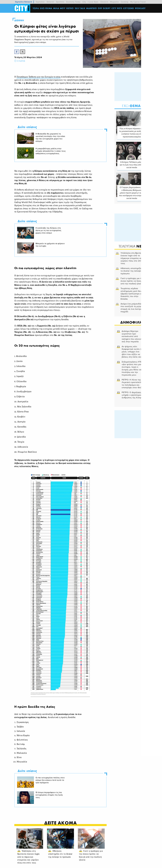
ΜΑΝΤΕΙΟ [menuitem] (92, 8)
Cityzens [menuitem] (129, 8)
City (84, 2)
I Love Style (93, 2)
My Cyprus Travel (138, 2)
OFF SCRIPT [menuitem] (105, 8)
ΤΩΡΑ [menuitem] (36, 8)
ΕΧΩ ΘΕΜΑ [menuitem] (46, 8)
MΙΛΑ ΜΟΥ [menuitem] (60, 8)
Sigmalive (40, 2)
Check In (104, 2)
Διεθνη (21, 20)
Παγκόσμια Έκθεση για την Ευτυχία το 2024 (41, 79)
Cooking (125, 2)
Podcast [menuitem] (141, 8)
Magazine (114, 2)
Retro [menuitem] (70, 8)
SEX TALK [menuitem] (80, 8)
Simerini (50, 2)
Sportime (60, 2)
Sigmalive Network (23, 2)
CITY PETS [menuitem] (117, 8)
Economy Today (73, 2)
